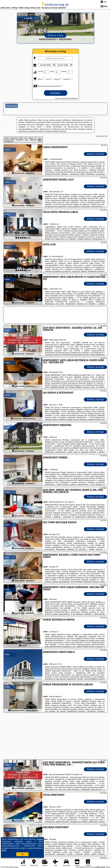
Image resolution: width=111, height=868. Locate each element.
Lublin (7, 150)
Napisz (108, 867)
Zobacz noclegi (95, 154)
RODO (4, 850)
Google (40, 839)
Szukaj (56, 93)
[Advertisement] (56, 736)
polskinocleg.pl (55, 4)
